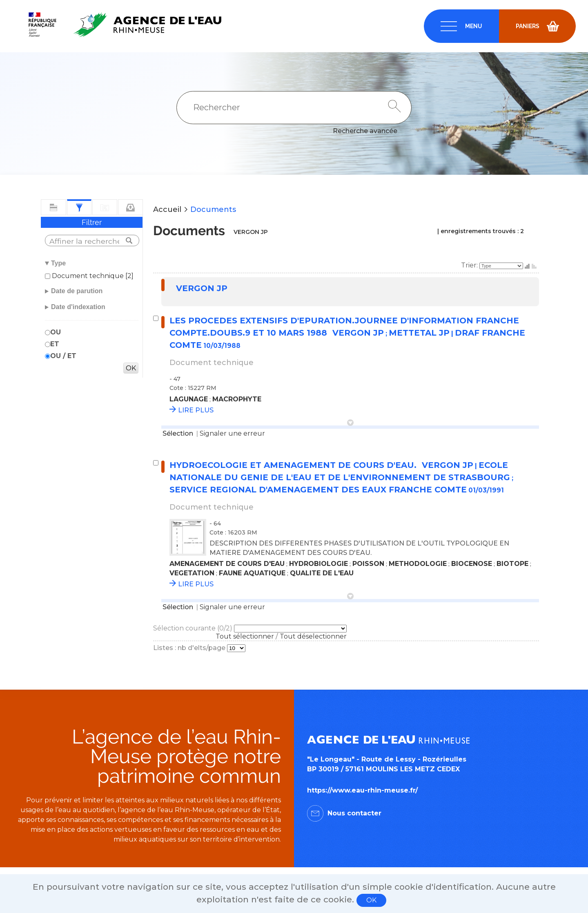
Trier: (470, 265)
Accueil (167, 209)
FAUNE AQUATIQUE (252, 573)
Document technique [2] (92, 276)
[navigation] (461, 26)
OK (371, 900)
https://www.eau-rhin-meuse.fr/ (362, 790)
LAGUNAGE (189, 399)
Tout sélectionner (245, 636)
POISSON (368, 564)
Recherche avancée (365, 131)
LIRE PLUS (196, 410)
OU (56, 332)
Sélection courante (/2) (194, 628)
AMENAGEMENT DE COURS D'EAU (227, 564)
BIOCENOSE (472, 564)
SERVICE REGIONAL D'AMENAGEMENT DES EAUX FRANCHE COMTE (318, 490)
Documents (213, 209)
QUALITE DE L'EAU (322, 573)
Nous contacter (354, 813)
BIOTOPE (512, 564)
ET (55, 344)
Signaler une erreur (232, 433)
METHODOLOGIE (418, 564)
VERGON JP (202, 288)
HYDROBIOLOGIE (318, 564)
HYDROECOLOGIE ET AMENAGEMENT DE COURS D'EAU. (294, 465)
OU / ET (63, 356)
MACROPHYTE (237, 399)
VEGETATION (192, 573)
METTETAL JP (419, 333)
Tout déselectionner (313, 636)
